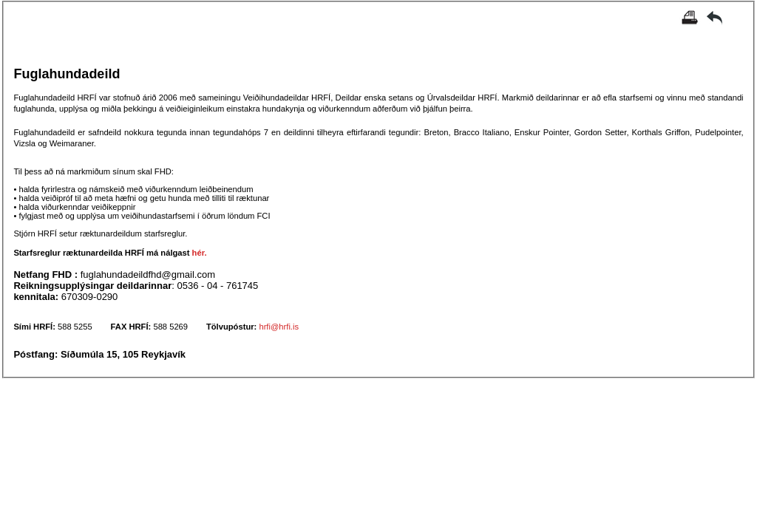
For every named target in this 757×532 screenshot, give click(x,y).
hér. (200, 253)
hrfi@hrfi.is (279, 327)
